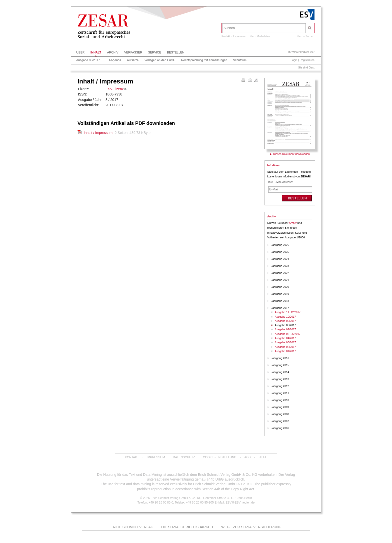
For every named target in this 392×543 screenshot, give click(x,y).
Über (80, 52)
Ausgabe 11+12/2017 (288, 312)
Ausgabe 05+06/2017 (288, 334)
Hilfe (251, 36)
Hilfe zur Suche (304, 36)
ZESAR (103, 23)
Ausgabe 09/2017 (285, 321)
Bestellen (176, 52)
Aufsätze (133, 60)
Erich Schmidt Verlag (132, 527)
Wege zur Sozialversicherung (251, 527)
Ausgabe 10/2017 (285, 317)
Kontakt (226, 36)
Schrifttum (240, 60)
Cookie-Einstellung (220, 457)
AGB (247, 457)
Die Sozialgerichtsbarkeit (187, 527)
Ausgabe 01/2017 (285, 351)
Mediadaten (263, 36)
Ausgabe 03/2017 (285, 342)
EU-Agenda (113, 60)
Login (294, 60)
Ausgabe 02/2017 (285, 347)
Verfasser (133, 52)
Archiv (113, 52)
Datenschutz (184, 457)
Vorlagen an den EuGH (160, 60)
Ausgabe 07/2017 (285, 329)
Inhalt (96, 52)
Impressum (239, 36)
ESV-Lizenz (114, 89)
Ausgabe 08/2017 (88, 60)
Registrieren (307, 60)
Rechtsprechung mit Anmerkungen (204, 60)
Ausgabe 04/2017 (285, 338)
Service (154, 52)
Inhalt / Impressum (99, 133)
